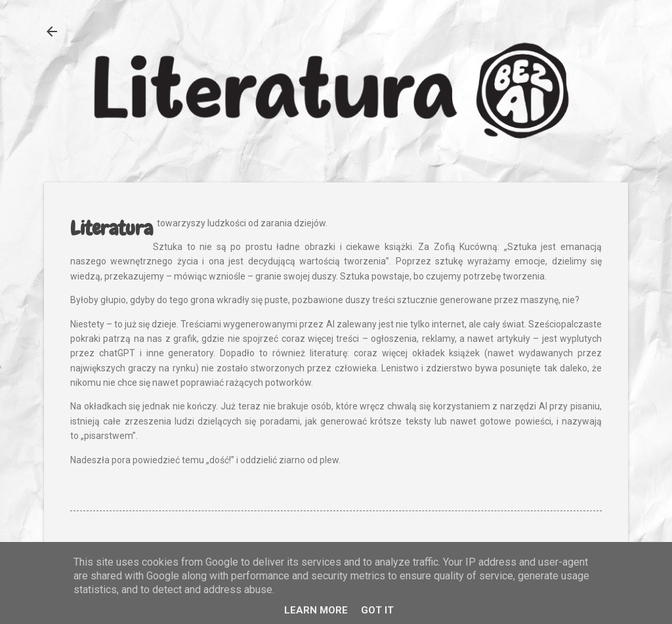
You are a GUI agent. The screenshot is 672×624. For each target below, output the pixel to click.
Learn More (316, 610)
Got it (377, 610)
